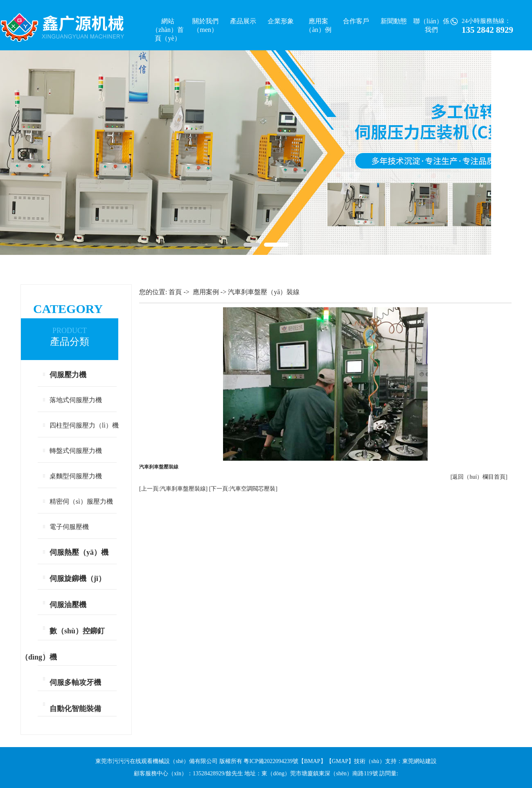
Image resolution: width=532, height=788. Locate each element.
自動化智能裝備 (75, 709)
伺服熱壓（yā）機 (79, 552)
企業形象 (281, 21)
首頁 (175, 292)
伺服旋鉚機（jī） (78, 579)
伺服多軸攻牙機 (75, 682)
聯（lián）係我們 (431, 25)
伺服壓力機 (68, 375)
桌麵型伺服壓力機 (76, 476)
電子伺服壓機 (69, 527)
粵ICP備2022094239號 (271, 761)
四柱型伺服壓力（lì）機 (84, 425)
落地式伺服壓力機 (76, 400)
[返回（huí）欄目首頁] (479, 477)
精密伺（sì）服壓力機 (81, 501)
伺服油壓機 (68, 605)
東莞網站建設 (419, 761)
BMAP (312, 761)
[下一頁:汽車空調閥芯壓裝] (243, 489)
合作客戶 (356, 21)
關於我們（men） (205, 25)
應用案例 (206, 292)
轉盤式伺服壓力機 (76, 451)
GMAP (340, 761)
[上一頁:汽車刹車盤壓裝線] (173, 489)
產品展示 (243, 21)
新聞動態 (394, 21)
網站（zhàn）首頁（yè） (168, 26)
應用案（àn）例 (318, 25)
